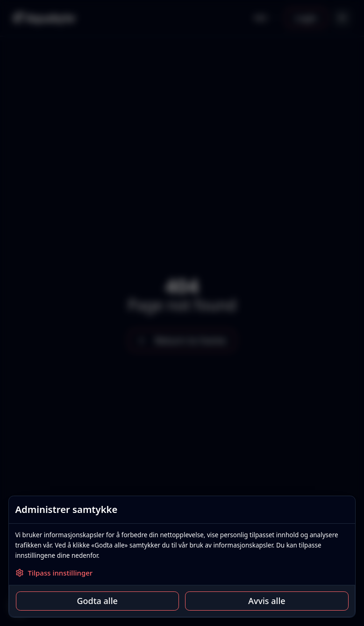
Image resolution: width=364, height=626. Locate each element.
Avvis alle (267, 601)
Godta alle (97, 601)
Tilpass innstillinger (54, 573)
